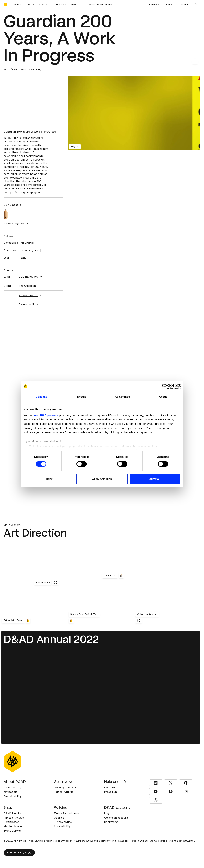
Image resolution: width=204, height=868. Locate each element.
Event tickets (12, 831)
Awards (17, 5)
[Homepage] (5, 5)
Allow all (155, 479)
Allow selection (102, 479)
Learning (45, 5)
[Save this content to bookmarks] (195, 61)
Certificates (12, 822)
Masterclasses (13, 826)
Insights (61, 5)
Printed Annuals (14, 818)
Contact (110, 788)
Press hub (111, 792)
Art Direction (28, 243)
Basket (170, 5)
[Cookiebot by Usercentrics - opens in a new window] (165, 386)
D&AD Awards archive (26, 69)
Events (76, 5)
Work (31, 5)
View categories (16, 223)
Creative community (99, 5)
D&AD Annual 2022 (51, 639)
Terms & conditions (67, 813)
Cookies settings (19, 853)
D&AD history (12, 788)
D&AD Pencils (12, 813)
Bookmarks (111, 822)
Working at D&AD (65, 788)
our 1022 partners (46, 415)
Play (75, 147)
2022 (23, 258)
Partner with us (64, 792)
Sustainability (12, 796)
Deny (49, 479)
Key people (10, 792)
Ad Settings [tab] (122, 397)
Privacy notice (63, 822)
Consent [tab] (41, 397)
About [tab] (163, 397)
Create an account (116, 818)
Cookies (59, 818)
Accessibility (62, 826)
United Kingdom (30, 250)
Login (108, 813)
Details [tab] (82, 397)
